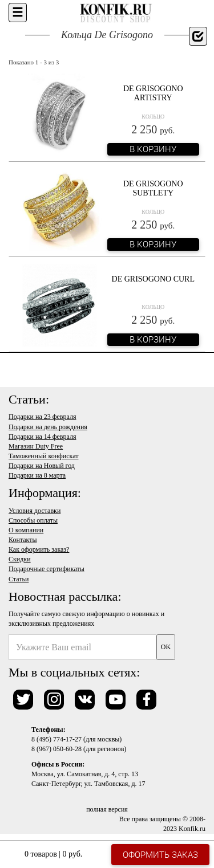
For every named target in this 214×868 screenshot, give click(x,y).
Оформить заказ (160, 854)
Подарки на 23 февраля (42, 417)
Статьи (19, 579)
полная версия (107, 809)
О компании (26, 530)
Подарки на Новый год (42, 466)
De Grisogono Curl (153, 279)
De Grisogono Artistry (153, 93)
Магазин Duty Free (36, 446)
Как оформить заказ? (39, 549)
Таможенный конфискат (44, 456)
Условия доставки (35, 511)
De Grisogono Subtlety (153, 188)
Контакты (23, 540)
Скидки (20, 559)
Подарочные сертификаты (47, 569)
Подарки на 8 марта (37, 475)
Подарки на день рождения (48, 427)
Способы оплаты (33, 520)
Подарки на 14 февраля (42, 437)
